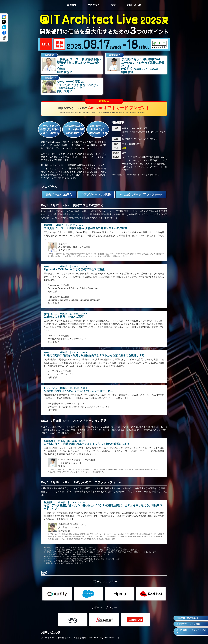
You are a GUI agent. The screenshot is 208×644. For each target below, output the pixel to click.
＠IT (124, 148)
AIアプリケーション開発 (96, 195)
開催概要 (71, 5)
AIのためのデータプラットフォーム (141, 195)
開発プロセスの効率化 (59, 195)
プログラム (94, 5)
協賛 (113, 5)
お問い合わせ (134, 5)
